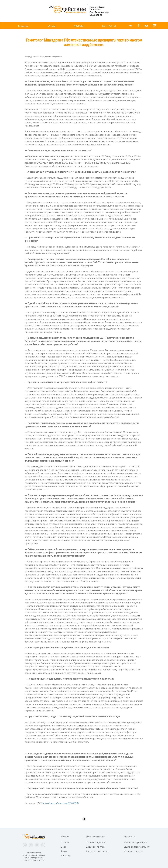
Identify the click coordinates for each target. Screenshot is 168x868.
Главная (65, 842)
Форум (64, 851)
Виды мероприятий (95, 847)
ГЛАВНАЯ (24, 26)
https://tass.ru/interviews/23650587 (61, 803)
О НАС (52, 26)
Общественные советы (97, 851)
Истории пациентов (134, 851)
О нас (63, 847)
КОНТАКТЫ (109, 26)
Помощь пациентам (96, 842)
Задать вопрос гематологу (137, 847)
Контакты (65, 855)
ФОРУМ (79, 26)
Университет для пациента (137, 842)
